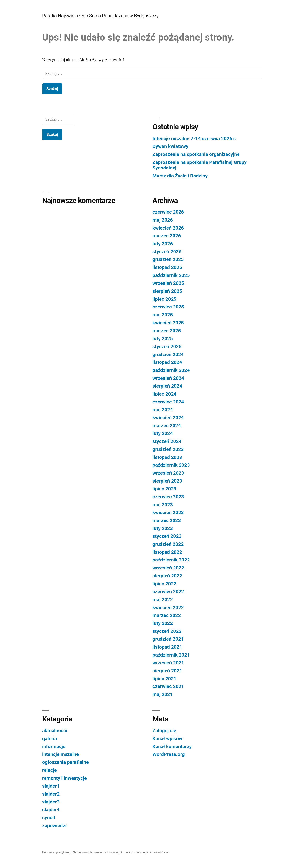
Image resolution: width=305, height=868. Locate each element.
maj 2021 (163, 694)
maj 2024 (163, 410)
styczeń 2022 (167, 631)
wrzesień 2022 (168, 568)
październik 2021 (171, 655)
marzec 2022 (167, 615)
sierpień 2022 (167, 576)
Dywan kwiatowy (170, 146)
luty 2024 (163, 433)
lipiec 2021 (164, 679)
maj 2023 (163, 505)
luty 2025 (163, 338)
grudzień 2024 (168, 354)
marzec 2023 (167, 520)
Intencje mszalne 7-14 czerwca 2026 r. (194, 138)
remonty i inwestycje (64, 778)
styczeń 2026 (167, 252)
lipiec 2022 (164, 584)
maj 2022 (163, 599)
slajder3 (51, 802)
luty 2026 (163, 244)
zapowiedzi (54, 826)
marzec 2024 (167, 426)
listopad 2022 (167, 552)
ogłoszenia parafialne (65, 762)
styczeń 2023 (167, 536)
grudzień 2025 (168, 259)
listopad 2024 (167, 362)
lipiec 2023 (164, 489)
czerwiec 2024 (168, 402)
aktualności (55, 730)
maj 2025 (163, 315)
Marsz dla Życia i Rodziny (180, 176)
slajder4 (51, 810)
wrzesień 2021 (168, 663)
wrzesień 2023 (168, 473)
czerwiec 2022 (168, 592)
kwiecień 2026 (168, 228)
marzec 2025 (167, 331)
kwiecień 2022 (168, 607)
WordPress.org (169, 754)
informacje (54, 746)
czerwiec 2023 (168, 497)
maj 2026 (163, 220)
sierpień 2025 (167, 291)
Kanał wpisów (167, 738)
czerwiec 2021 (168, 686)
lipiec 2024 (164, 394)
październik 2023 (171, 465)
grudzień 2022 (168, 544)
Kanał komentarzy (172, 746)
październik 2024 (171, 370)
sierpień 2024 (167, 386)
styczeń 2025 (167, 346)
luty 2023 (163, 528)
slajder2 (51, 794)
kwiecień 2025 (168, 323)
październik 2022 (171, 560)
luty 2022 (163, 623)
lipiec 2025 (164, 299)
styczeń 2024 (167, 441)
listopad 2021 (167, 647)
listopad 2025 (167, 267)
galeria (50, 738)
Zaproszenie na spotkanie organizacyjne (196, 154)
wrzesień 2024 (168, 378)
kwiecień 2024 (168, 418)
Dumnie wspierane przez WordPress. (145, 852)
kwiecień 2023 (168, 512)
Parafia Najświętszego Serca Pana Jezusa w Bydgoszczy (100, 16)
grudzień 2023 (168, 449)
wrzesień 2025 (168, 283)
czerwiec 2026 (168, 212)
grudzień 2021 (168, 639)
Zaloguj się (164, 730)
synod (49, 818)
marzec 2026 (167, 236)
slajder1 (51, 786)
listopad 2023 (167, 457)
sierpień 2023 (167, 481)
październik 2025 (171, 275)
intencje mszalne (61, 754)
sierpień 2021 (167, 671)
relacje (50, 770)
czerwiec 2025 (168, 307)
